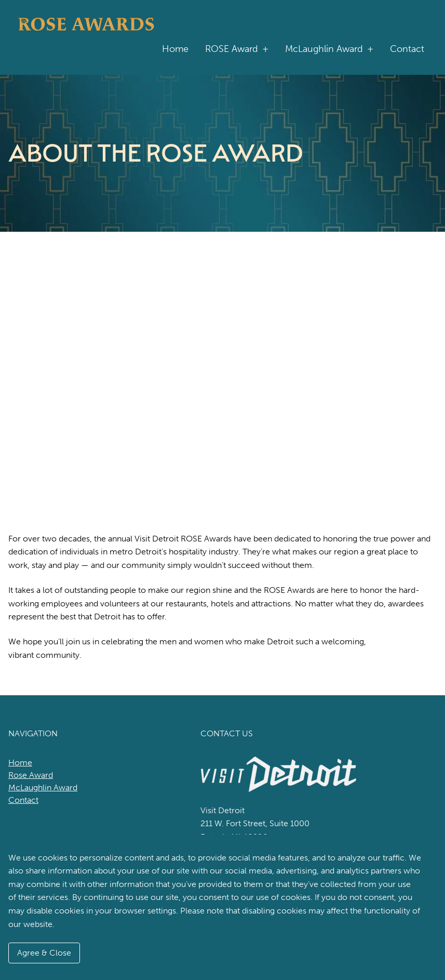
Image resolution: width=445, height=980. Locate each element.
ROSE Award (237, 49)
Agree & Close (44, 953)
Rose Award (31, 775)
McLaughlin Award (329, 49)
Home (175, 49)
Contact (407, 49)
